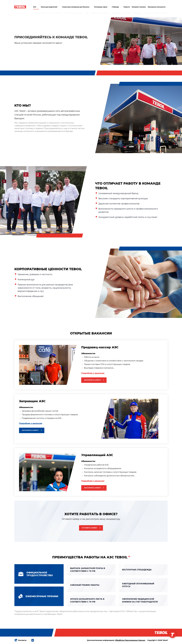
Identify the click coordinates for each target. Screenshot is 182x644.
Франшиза (138, 13)
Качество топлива (55, 13)
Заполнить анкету (93, 380)
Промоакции (116, 13)
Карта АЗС (127, 13)
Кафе (87, 13)
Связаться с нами (160, 13)
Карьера (148, 13)
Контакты (22, 640)
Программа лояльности (73, 13)
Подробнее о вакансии (93, 373)
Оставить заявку (90, 528)
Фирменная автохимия (100, 13)
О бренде (115, 7)
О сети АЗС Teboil (40, 13)
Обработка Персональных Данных (130, 640)
